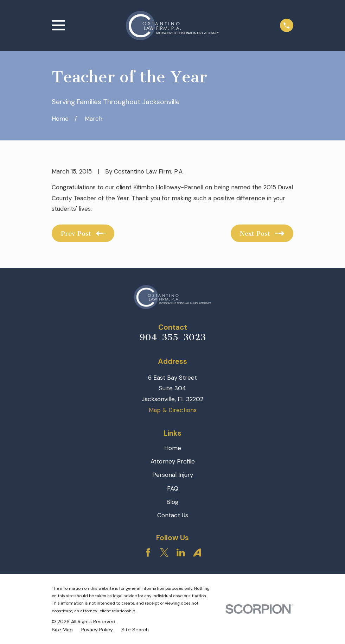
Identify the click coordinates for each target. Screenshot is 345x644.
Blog (172, 502)
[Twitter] (164, 553)
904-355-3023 (173, 337)
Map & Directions (173, 410)
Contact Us (173, 515)
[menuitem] (62, 630)
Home (173, 448)
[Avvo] (197, 553)
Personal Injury (173, 475)
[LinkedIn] (181, 553)
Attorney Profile (173, 461)
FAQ (173, 488)
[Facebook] (148, 553)
